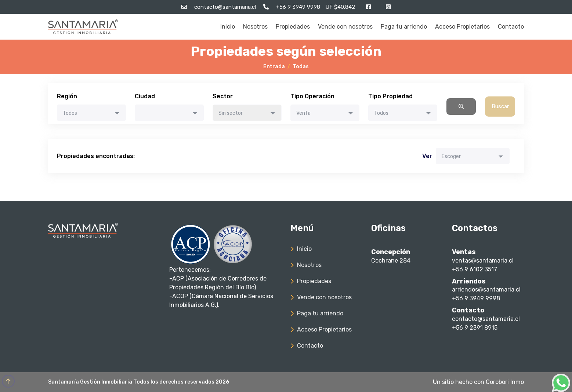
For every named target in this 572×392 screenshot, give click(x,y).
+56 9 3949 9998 (476, 298)
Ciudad (145, 96)
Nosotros (255, 27)
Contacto (511, 27)
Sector (223, 96)
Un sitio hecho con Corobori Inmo (478, 382)
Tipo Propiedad (390, 96)
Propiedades (293, 27)
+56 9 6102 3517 (475, 269)
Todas (301, 67)
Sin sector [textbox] (231, 113)
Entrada (274, 67)
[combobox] (91, 113)
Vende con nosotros (345, 27)
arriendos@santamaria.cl (486, 290)
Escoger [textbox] (451, 156)
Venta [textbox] (303, 113)
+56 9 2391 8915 (475, 328)
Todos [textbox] (70, 113)
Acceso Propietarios (462, 27)
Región (67, 96)
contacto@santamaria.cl (486, 319)
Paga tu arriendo (404, 27)
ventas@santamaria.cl (483, 261)
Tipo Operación (312, 96)
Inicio (228, 27)
